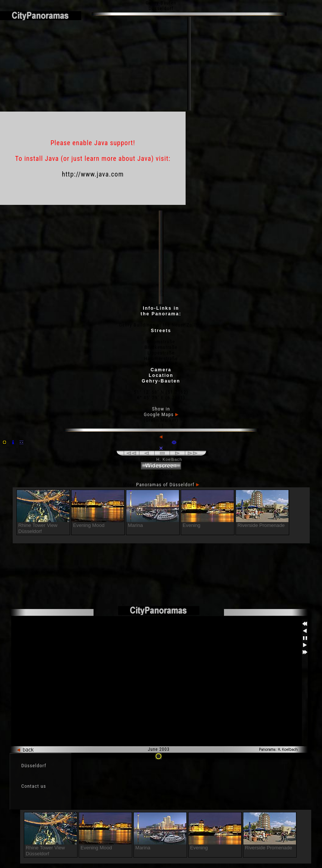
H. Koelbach (169, 459)
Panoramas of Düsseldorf (168, 485)
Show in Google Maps (161, 412)
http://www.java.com (93, 174)
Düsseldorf (34, 766)
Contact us (34, 786)
